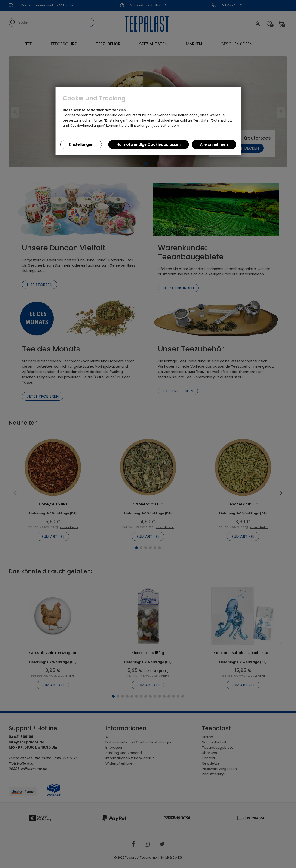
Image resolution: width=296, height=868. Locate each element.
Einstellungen (81, 145)
